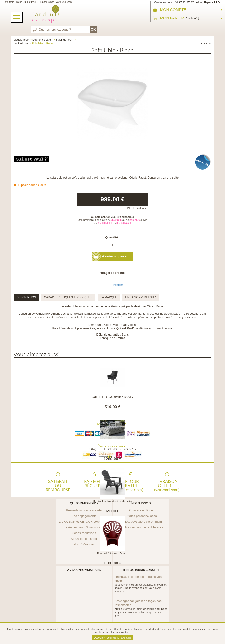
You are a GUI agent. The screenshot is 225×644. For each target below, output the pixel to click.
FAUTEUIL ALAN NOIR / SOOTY (112, 397)
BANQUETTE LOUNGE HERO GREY (112, 449)
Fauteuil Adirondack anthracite (112, 502)
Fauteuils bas (21, 43)
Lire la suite (171, 178)
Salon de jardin (65, 40)
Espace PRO (212, 2)
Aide (199, 2)
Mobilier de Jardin (43, 40)
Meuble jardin (21, 40)
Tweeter (118, 285)
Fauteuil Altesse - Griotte (112, 554)
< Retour (206, 43)
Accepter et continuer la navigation (112, 638)
